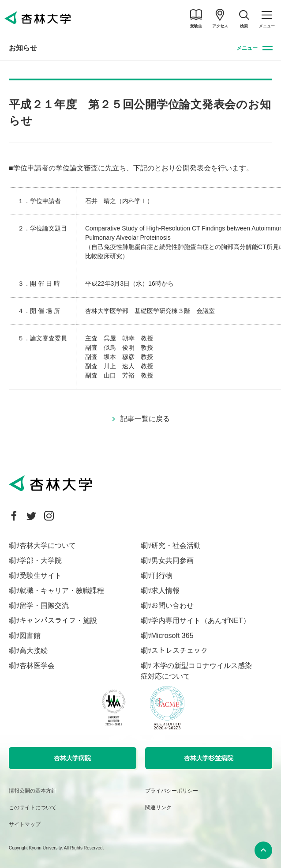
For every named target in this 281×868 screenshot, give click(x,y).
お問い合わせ (172, 606)
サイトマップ (25, 824)
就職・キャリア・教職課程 (62, 591)
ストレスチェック (180, 651)
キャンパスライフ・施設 (58, 621)
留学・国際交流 (44, 606)
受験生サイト (41, 576)
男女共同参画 (172, 560)
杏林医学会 (37, 666)
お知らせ (23, 48)
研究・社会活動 (176, 545)
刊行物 (162, 576)
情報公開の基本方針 (33, 791)
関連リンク (158, 808)
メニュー (247, 48)
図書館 (30, 636)
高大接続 (34, 651)
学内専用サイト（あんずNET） (201, 621)
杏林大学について (48, 545)
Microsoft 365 (172, 636)
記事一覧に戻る (145, 419)
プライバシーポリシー (172, 791)
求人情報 (165, 591)
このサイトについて (33, 808)
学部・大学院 (41, 560)
